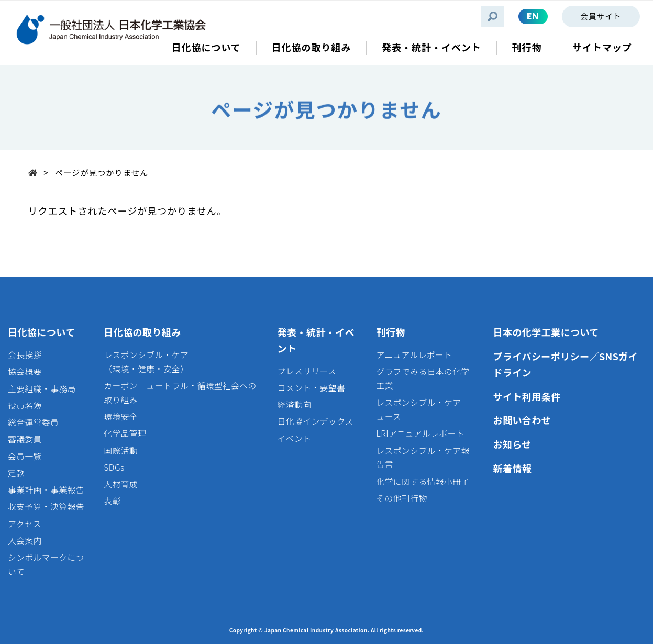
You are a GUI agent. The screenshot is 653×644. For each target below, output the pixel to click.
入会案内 (25, 541)
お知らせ (512, 444)
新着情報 (512, 468)
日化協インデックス (316, 421)
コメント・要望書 (312, 388)
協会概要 (25, 371)
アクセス (25, 524)
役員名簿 (25, 406)
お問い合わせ (522, 420)
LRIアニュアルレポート (420, 433)
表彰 (112, 501)
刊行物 (390, 332)
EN (533, 16)
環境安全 (121, 417)
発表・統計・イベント (316, 340)
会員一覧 (25, 456)
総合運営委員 (33, 422)
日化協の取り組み (142, 332)
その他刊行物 (401, 498)
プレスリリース (307, 371)
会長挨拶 (25, 355)
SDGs (114, 467)
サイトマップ (602, 47)
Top (36, 172)
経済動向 (295, 404)
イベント (295, 438)
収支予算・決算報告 (46, 507)
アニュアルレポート (414, 355)
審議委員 (25, 439)
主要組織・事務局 (42, 389)
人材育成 (121, 484)
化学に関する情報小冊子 (423, 481)
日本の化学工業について (546, 332)
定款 (16, 473)
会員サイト (601, 16)
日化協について (42, 332)
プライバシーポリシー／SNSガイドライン (565, 364)
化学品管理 (125, 433)
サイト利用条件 (527, 396)
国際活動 (121, 451)
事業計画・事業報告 (46, 490)
